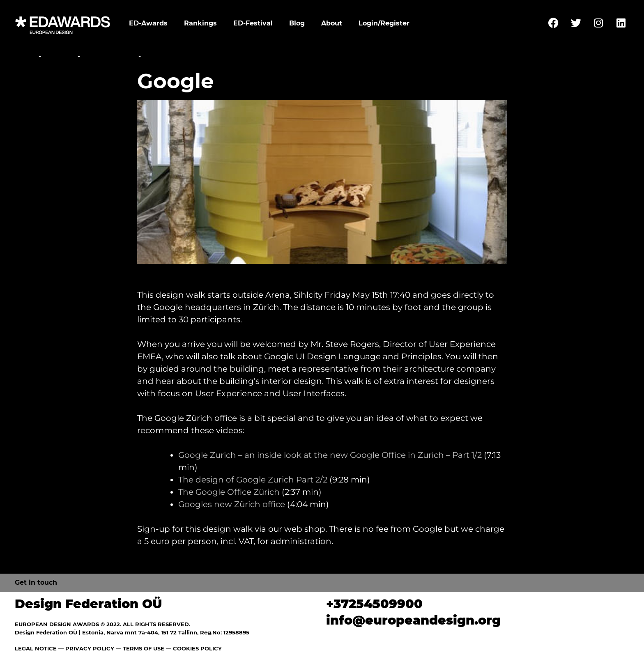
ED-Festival (253, 23)
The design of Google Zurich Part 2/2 (253, 480)
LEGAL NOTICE (36, 648)
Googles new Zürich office (232, 504)
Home (26, 56)
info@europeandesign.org (413, 620)
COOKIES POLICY (197, 648)
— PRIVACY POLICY (85, 648)
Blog (297, 23)
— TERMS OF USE (140, 648)
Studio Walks (109, 56)
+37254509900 (374, 604)
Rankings (200, 23)
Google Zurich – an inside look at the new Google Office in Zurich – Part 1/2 (330, 455)
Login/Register (384, 23)
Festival (59, 56)
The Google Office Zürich (229, 492)
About (332, 23)
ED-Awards (148, 23)
